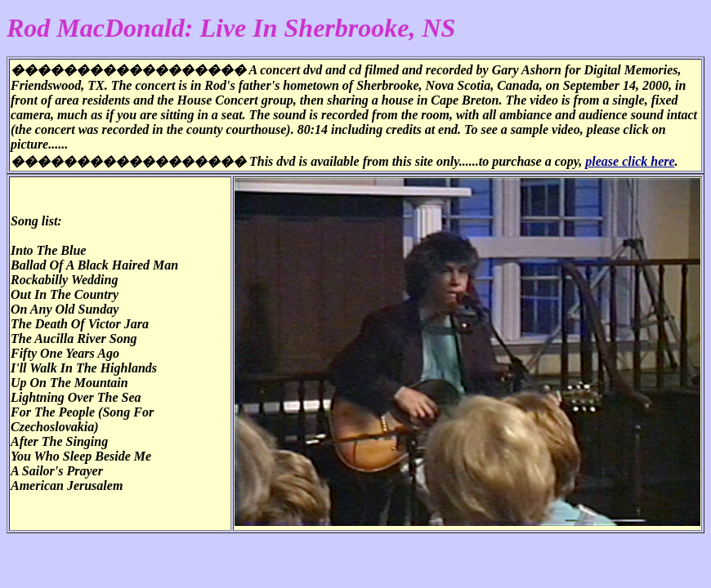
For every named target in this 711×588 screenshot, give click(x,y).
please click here (630, 161)
